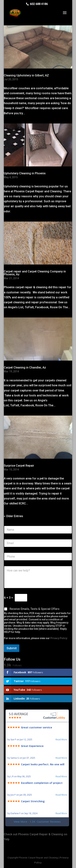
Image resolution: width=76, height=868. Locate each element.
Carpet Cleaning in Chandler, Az (25, 367)
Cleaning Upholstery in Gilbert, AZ (26, 75)
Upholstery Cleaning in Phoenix (25, 173)
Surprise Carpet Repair (19, 466)
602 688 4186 (39, 4)
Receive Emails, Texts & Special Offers (34, 609)
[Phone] (38, 557)
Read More (61, 740)
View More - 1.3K (37, 822)
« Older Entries (13, 516)
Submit (12, 648)
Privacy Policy (59, 638)
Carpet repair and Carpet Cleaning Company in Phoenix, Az (35, 273)
